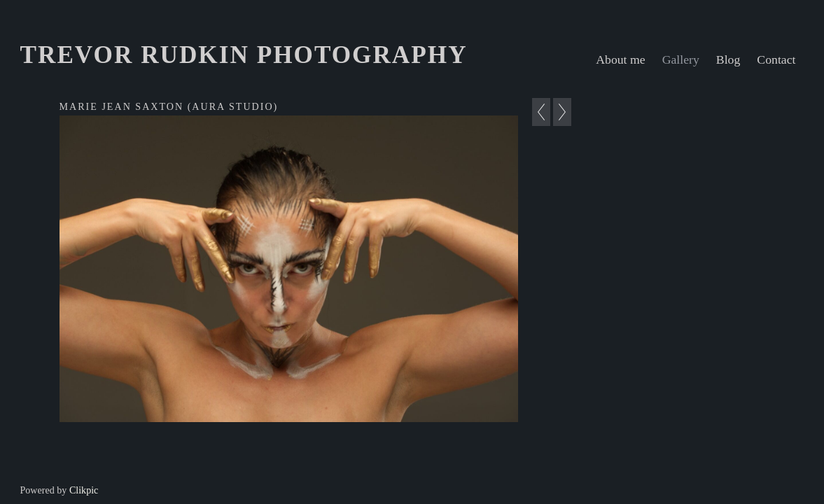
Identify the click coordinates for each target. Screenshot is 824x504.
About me (620, 59)
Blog (728, 59)
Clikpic (84, 490)
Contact (776, 59)
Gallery (681, 59)
